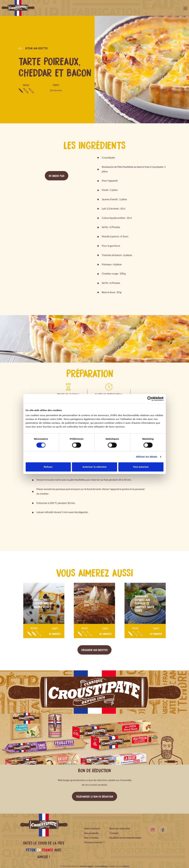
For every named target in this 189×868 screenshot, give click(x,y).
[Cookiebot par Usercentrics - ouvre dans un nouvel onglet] (150, 399)
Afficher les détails (147, 457)
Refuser (48, 467)
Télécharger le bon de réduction (94, 796)
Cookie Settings (101, 866)
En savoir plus (57, 176)
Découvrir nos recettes (94, 650)
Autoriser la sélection (94, 467)
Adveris (126, 866)
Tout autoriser (141, 467)
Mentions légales (87, 866)
